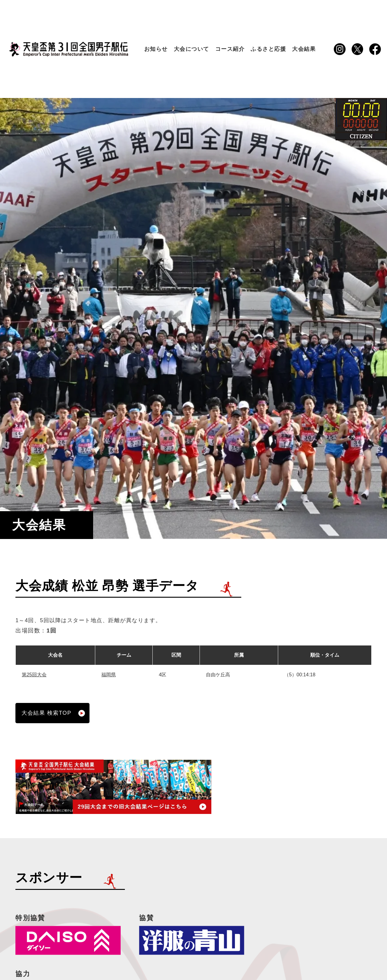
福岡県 (109, 675)
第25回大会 (34, 675)
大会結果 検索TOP (53, 713)
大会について (192, 49)
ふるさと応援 (268, 49)
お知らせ (156, 49)
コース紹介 (230, 49)
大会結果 (304, 49)
